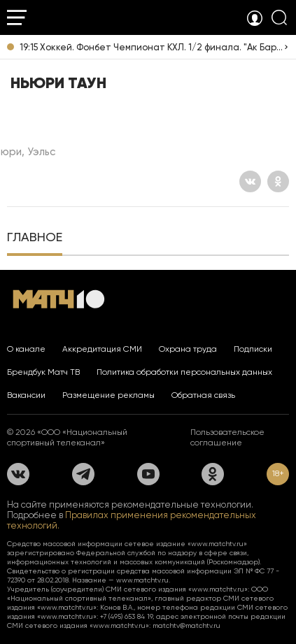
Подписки (253, 349)
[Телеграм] (83, 474)
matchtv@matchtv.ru (186, 625)
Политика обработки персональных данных (184, 372)
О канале (26, 349)
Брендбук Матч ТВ (43, 372)
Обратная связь (203, 395)
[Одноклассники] (278, 181)
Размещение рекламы (108, 395)
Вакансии (26, 395)
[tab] (35, 238)
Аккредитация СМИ (102, 349)
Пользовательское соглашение (227, 437)
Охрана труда (188, 349)
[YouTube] (148, 474)
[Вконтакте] (250, 181)
